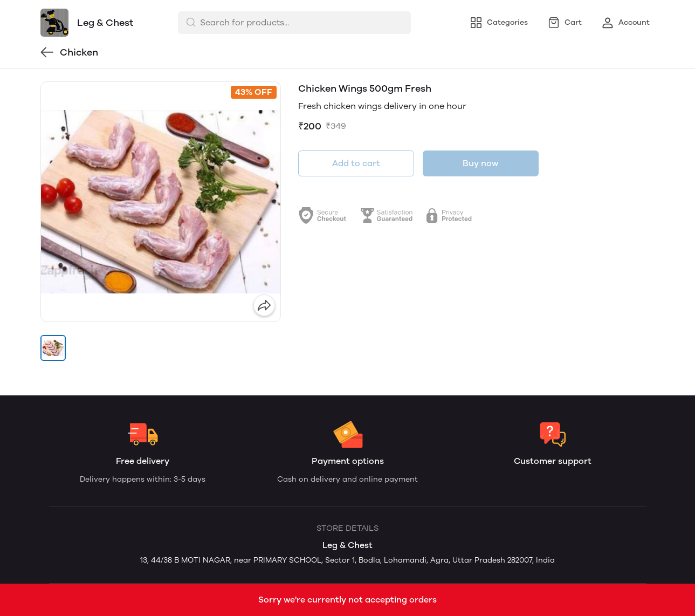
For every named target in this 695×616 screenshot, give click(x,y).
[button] (53, 348)
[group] (161, 202)
